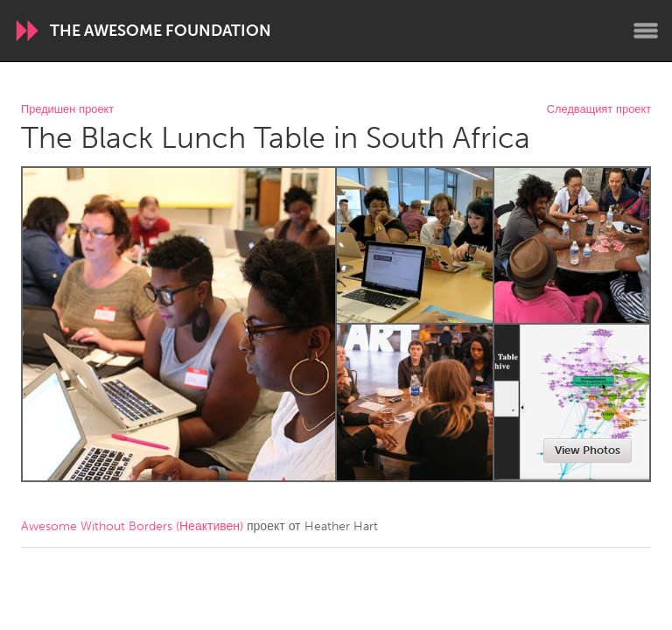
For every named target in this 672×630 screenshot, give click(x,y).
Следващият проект (599, 110)
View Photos (588, 450)
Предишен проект (67, 110)
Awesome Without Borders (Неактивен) (132, 526)
